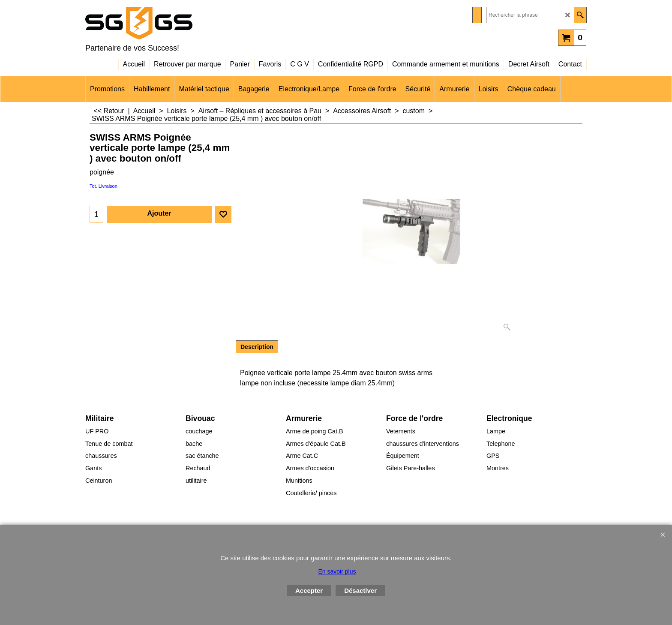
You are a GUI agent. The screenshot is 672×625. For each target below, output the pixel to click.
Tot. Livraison (103, 186)
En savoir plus (337, 571)
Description (257, 347)
